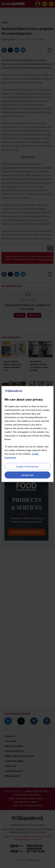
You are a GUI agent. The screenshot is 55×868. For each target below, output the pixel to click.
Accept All (28, 475)
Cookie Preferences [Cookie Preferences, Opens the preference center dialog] (27, 466)
